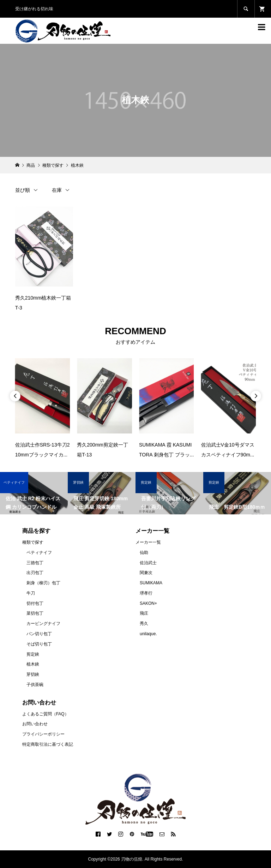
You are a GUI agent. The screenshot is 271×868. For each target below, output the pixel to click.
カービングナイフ (43, 624)
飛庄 (144, 613)
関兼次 (146, 573)
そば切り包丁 (39, 644)
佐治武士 (148, 563)
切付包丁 (35, 603)
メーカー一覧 (148, 542)
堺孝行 (146, 593)
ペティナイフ (39, 553)
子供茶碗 (35, 685)
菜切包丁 (35, 613)
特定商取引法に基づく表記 (48, 744)
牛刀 (31, 593)
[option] (43, 409)
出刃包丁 (35, 573)
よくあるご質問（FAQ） (46, 714)
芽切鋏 (33, 674)
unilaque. (148, 634)
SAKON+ (148, 603)
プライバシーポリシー (43, 734)
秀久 (144, 624)
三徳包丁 (35, 563)
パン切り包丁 (39, 634)
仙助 (144, 553)
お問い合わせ (35, 724)
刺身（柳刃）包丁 (43, 583)
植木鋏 (33, 664)
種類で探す (33, 542)
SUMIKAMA (151, 583)
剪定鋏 (33, 654)
